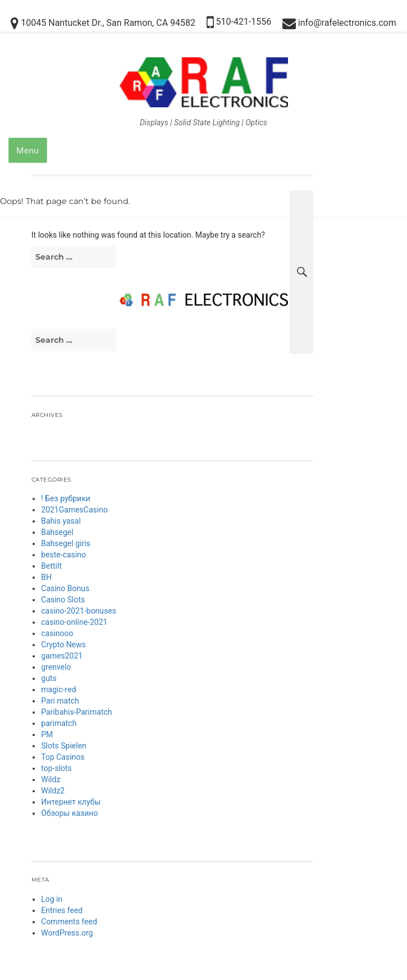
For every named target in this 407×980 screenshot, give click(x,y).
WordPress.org (67, 933)
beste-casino (63, 555)
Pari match (60, 701)
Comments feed (69, 922)
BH (46, 577)
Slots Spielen (64, 746)
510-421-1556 (239, 22)
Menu (28, 151)
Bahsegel (57, 532)
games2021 (62, 656)
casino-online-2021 (74, 622)
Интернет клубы (71, 802)
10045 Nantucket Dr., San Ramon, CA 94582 (103, 23)
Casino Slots (63, 600)
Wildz (51, 779)
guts (49, 678)
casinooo (57, 633)
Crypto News (63, 645)
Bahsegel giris (66, 543)
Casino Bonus (65, 588)
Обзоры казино (69, 813)
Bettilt (51, 566)
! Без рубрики (66, 498)
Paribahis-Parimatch (76, 712)
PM (47, 734)
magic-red (58, 689)
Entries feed (62, 910)
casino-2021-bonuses (79, 611)
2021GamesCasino (74, 510)
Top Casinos (63, 757)
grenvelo (56, 667)
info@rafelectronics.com (339, 23)
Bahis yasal (61, 521)
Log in (52, 899)
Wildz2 (53, 791)
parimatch (59, 723)
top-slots (56, 768)
